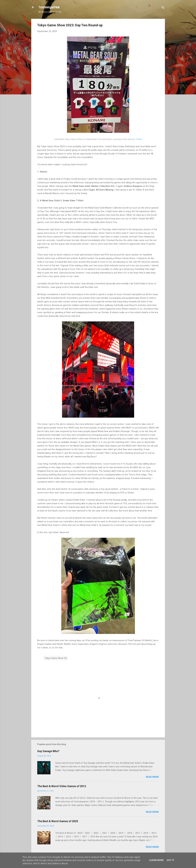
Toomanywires (49, 7)
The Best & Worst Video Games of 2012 (62, 786)
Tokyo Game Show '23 (56, 658)
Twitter (139, 139)
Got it (170, 860)
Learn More (156, 860)
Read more (152, 777)
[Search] (163, 8)
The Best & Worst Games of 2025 (58, 821)
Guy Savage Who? (48, 751)
